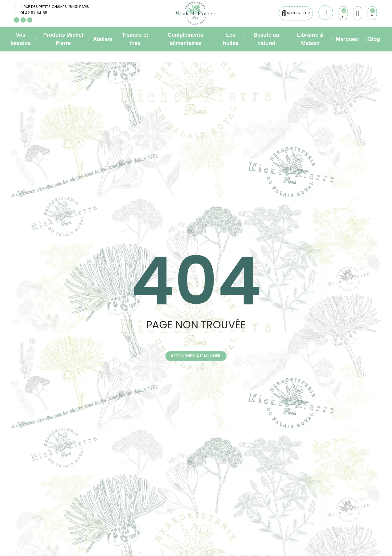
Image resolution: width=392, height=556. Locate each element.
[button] (196, 356)
